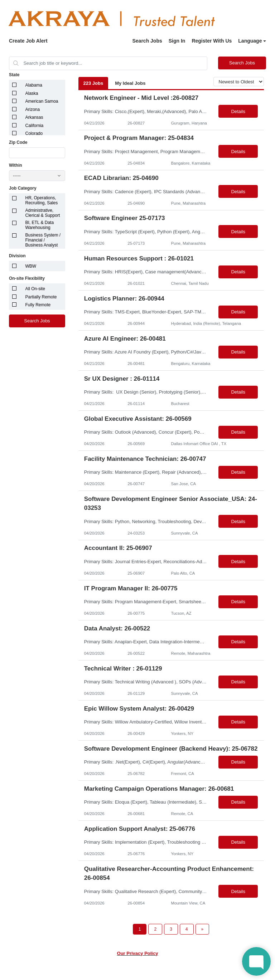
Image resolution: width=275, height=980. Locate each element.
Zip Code (18, 142)
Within (16, 165)
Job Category (23, 188)
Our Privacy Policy (138, 953)
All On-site (35, 289)
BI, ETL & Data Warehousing (40, 225)
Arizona (33, 109)
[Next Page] (202, 929)
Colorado (34, 133)
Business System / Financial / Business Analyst (43, 240)
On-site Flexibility (27, 278)
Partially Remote (41, 297)
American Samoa (42, 101)
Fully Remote (38, 305)
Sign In (177, 41)
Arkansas (34, 117)
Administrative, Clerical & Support (43, 213)
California (35, 126)
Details (238, 111)
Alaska (32, 93)
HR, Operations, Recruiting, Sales (42, 200)
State (14, 75)
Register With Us (212, 41)
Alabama (34, 85)
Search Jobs (147, 41)
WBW (31, 266)
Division (17, 256)
